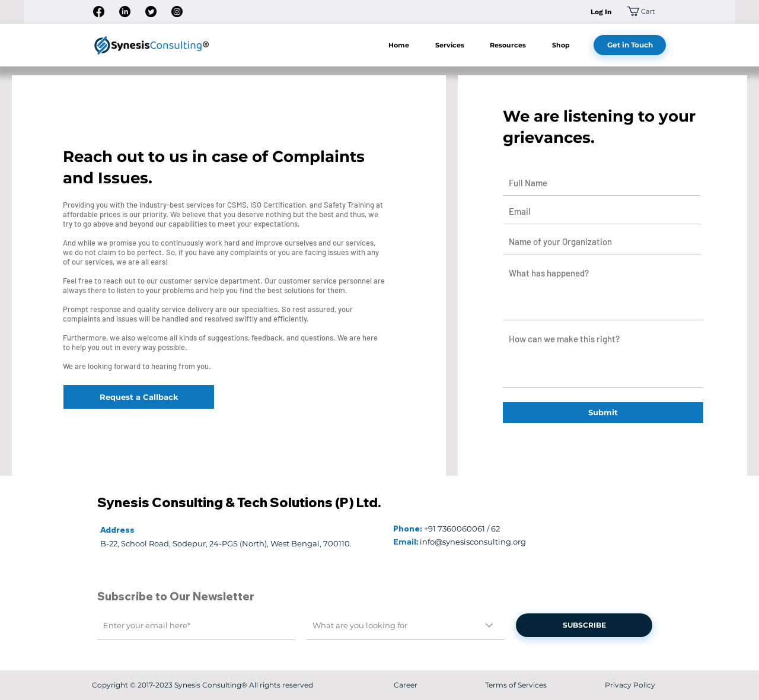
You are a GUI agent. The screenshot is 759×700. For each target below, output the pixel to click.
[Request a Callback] (139, 397)
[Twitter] (151, 12)
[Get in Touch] (630, 45)
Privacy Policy (630, 685)
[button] (647, 11)
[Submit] (603, 413)
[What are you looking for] (406, 625)
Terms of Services (516, 685)
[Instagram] (177, 12)
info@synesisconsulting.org (473, 542)
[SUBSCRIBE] (584, 625)
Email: (406, 542)
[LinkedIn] (125, 12)
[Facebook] (99, 12)
